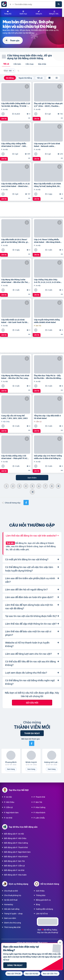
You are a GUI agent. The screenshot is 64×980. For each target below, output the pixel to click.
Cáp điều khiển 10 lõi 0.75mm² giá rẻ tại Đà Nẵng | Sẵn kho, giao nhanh (16, 241)
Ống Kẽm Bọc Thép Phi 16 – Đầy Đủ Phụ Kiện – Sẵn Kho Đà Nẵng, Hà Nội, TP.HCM (48, 377)
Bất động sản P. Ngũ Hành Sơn (17, 852)
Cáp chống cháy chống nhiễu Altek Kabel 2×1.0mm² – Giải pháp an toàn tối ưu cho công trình (14, 145)
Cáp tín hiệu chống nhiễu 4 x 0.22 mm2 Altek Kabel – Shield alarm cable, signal (15, 185)
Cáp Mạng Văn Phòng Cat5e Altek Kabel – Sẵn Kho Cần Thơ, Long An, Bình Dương (15, 281)
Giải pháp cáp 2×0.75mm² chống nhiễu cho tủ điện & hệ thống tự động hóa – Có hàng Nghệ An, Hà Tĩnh (48, 457)
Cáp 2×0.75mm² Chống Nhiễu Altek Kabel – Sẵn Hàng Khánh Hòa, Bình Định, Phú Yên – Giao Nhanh (47, 241)
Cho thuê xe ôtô (11, 891)
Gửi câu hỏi (32, 703)
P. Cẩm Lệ (8, 807)
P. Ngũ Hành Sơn (11, 812)
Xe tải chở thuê (11, 900)
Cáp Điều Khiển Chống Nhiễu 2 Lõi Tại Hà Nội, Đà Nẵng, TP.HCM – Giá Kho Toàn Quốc (16, 105)
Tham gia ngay (32, 733)
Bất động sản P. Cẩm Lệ (14, 866)
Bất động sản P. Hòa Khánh (16, 856)
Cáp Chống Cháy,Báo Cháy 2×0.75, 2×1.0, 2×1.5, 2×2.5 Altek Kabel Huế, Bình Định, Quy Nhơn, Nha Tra (48, 281)
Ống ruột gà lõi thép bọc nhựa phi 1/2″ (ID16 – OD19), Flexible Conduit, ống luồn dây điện (48, 105)
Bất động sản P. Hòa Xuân (15, 875)
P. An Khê (8, 818)
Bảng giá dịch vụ (43, 900)
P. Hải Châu (9, 802)
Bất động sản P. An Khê (14, 870)
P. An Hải (8, 797)
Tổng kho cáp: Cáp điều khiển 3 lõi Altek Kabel (47, 417)
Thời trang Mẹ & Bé (12, 927)
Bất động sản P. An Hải (14, 834)
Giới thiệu (40, 891)
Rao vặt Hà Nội (32, 973)
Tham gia (15, 40)
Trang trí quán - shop (13, 913)
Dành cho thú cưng (13, 923)
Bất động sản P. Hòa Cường (16, 843)
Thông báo (41, 895)
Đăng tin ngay (15, 965)
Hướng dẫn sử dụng (44, 909)
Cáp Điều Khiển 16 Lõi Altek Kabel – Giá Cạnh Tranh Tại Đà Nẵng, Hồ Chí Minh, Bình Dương (15, 321)
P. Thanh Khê (39, 797)
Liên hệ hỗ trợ (42, 913)
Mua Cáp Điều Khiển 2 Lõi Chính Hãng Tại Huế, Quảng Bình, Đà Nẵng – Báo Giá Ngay (47, 185)
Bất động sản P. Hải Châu (15, 838)
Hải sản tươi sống (12, 909)
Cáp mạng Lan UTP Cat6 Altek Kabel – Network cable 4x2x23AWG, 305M (47, 145)
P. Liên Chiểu (39, 818)
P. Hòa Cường (39, 807)
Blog (38, 904)
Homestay (9, 904)
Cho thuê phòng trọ (13, 895)
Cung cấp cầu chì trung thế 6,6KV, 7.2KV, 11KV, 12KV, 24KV (14, 417)
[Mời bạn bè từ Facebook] (32, 743)
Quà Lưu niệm (10, 918)
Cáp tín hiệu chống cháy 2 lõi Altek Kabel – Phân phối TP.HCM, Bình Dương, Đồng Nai (15, 457)
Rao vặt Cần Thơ (50, 973)
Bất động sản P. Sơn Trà (14, 861)
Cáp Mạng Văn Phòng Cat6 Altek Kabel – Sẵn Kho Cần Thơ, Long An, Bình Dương (15, 377)
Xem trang (11, 769)
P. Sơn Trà (38, 802)
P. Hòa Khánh (39, 812)
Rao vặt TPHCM (14, 973)
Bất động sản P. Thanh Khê (16, 847)
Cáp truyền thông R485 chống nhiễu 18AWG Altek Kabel (47, 321)
